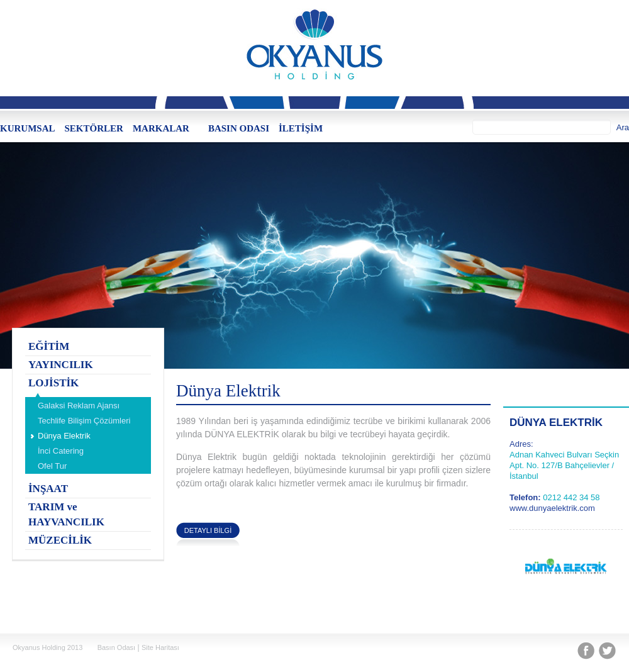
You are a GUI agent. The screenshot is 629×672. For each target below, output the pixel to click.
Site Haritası (160, 647)
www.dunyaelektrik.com (552, 508)
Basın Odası (117, 647)
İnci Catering (61, 451)
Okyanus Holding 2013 (47, 647)
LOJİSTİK (53, 383)
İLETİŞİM (301, 128)
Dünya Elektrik (64, 436)
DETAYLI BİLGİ (208, 530)
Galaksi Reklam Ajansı (79, 406)
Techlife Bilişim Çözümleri (84, 421)
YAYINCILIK (61, 365)
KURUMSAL (28, 128)
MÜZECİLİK (60, 540)
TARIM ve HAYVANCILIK (66, 514)
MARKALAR (161, 128)
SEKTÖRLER (94, 128)
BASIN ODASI (239, 128)
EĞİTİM (49, 346)
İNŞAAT (48, 489)
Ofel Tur (52, 466)
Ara (623, 127)
